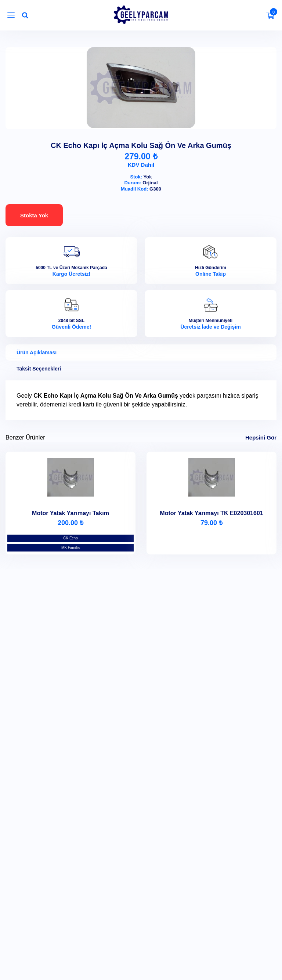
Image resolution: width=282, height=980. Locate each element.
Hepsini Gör (261, 437)
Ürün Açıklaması (37, 352)
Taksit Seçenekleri (39, 369)
